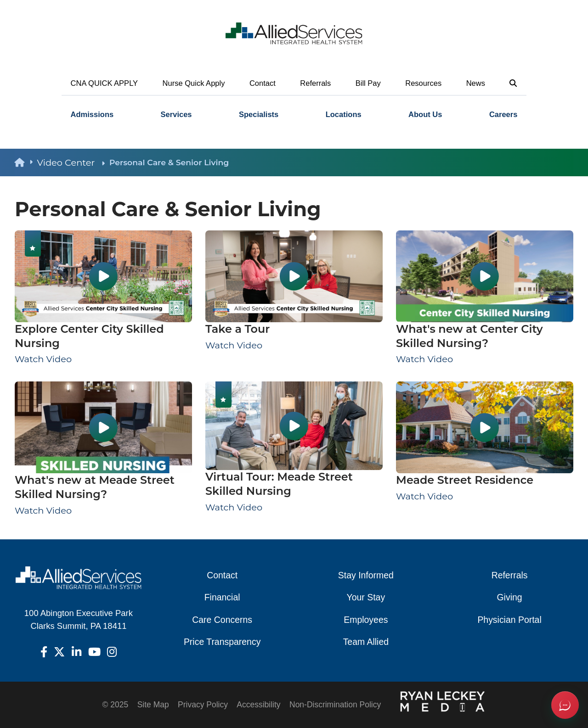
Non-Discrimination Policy (335, 705)
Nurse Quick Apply (194, 83)
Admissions (92, 115)
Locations (344, 115)
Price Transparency (222, 642)
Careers (503, 115)
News (476, 83)
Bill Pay (368, 83)
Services (176, 115)
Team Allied (366, 642)
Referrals (315, 83)
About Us (425, 115)
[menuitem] (92, 115)
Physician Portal (509, 620)
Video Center (71, 162)
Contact (263, 83)
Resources (423, 83)
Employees (366, 620)
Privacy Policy (203, 705)
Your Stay (366, 597)
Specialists (259, 115)
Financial (222, 597)
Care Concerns (222, 620)
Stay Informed (366, 575)
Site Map (153, 705)
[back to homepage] (26, 162)
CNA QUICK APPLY (105, 83)
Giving (510, 597)
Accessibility (258, 705)
